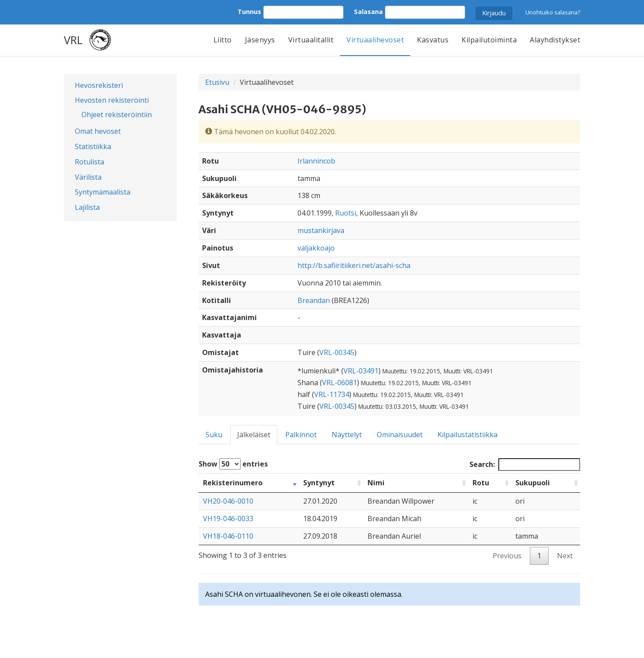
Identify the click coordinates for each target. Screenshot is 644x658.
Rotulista (89, 162)
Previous (507, 556)
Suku (214, 435)
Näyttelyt (347, 435)
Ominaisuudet (400, 435)
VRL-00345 (337, 352)
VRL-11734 (332, 394)
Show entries (233, 464)
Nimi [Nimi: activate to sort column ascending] (376, 483)
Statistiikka (93, 146)
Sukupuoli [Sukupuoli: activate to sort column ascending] (533, 483)
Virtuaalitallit (311, 40)
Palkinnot (301, 435)
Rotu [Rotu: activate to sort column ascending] (481, 483)
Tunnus (249, 12)
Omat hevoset (98, 131)
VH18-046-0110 (228, 536)
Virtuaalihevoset (375, 40)
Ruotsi (346, 213)
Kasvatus (433, 40)
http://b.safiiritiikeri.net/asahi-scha (354, 265)
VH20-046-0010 (228, 501)
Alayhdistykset (555, 40)
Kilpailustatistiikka (467, 435)
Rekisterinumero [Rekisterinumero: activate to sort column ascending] (233, 483)
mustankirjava (321, 230)
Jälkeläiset (254, 435)
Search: (525, 465)
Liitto (223, 40)
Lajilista (87, 207)
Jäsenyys (260, 40)
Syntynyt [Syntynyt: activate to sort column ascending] (319, 483)
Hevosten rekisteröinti (112, 100)
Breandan (314, 300)
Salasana (368, 12)
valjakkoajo (316, 248)
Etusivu (217, 82)
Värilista (88, 177)
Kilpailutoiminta (489, 40)
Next (565, 556)
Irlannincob (316, 161)
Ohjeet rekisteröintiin (117, 115)
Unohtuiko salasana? (553, 12)
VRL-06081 (339, 383)
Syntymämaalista (103, 192)
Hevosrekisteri (99, 85)
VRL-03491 (361, 371)
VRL (73, 40)
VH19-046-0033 (228, 519)
